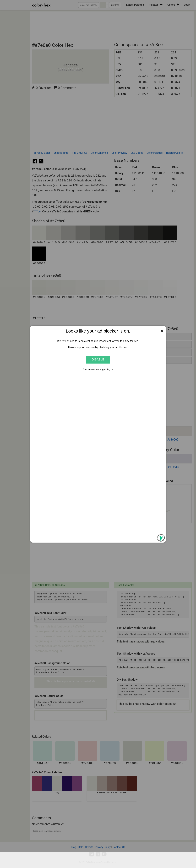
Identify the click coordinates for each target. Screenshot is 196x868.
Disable (98, 359)
